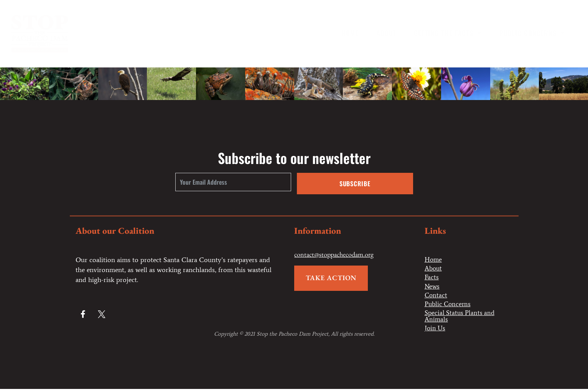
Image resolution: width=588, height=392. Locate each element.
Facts (432, 278)
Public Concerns (532, 33)
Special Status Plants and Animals (461, 318)
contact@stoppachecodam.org (334, 255)
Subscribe (355, 184)
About (386, 33)
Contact (436, 297)
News (432, 287)
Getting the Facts (448, 33)
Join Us (436, 331)
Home (350, 33)
